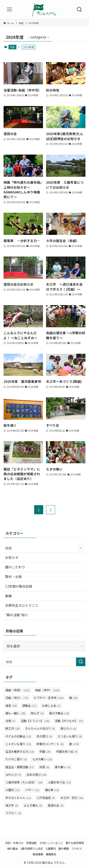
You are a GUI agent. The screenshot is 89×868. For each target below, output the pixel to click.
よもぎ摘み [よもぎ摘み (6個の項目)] (33, 805)
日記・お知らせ (14, 843)
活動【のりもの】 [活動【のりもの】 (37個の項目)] (69, 721)
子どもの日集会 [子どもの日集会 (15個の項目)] (18, 736)
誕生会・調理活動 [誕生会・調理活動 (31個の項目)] (20, 767)
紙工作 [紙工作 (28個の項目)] (13, 728)
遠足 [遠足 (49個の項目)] (11, 705)
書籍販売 (51, 854)
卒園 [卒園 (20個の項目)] (45, 751)
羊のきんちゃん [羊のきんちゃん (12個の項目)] (18, 798)
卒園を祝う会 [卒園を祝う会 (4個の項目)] (67, 751)
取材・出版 (14, 576)
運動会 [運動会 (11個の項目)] (29, 705)
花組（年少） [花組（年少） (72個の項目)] (17, 698)
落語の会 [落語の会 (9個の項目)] (56, 805)
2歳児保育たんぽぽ (32, 848)
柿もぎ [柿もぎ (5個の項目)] (37, 713)
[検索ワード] (44, 662)
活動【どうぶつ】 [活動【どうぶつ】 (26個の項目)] (35, 721)
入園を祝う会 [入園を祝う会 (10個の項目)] (59, 782)
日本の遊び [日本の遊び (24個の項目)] (37, 775)
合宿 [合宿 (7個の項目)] (10, 721)
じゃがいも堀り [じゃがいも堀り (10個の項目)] (18, 744)
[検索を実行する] (81, 662)
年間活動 (31, 843)
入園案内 (51, 848)
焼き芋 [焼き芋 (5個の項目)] (12, 805)
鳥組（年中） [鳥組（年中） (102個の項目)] (47, 690)
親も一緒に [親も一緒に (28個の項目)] (15, 713)
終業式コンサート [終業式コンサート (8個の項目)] (50, 744)
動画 (9, 596)
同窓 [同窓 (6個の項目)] (44, 767)
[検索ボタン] (80, 10)
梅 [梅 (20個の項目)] (73, 698)
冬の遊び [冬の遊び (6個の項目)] (44, 736)
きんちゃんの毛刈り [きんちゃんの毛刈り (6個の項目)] (40, 728)
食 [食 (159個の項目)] (74, 744)
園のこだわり (15, 567)
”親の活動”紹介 (17, 615)
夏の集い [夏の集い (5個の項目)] (63, 767)
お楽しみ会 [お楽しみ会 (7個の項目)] (51, 705)
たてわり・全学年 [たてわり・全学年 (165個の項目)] (49, 698)
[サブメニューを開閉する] (80, 548)
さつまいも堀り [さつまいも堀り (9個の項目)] (70, 736)
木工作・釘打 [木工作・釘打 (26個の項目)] (72, 798)
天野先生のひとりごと (22, 605)
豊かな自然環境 (75, 843)
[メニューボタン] (9, 10)
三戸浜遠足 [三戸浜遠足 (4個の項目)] (46, 798)
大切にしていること (51, 843)
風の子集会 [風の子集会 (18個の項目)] (59, 713)
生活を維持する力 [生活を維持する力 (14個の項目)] (20, 751)
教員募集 (38, 854)
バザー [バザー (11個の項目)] (32, 790)
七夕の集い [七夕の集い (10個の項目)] (42, 759)
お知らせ (12, 557)
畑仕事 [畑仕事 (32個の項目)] (52, 790)
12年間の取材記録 (19, 586)
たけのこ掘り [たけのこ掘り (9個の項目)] (16, 759)
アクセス (77, 848)
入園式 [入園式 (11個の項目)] (13, 790)
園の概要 (64, 848)
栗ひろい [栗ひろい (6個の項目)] (68, 728)
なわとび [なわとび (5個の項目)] (13, 775)
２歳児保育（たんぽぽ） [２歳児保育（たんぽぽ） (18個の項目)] (24, 782)
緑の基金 (13, 848)
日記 (12, 47)
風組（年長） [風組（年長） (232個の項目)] (18, 690)
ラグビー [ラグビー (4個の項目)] (13, 813)
